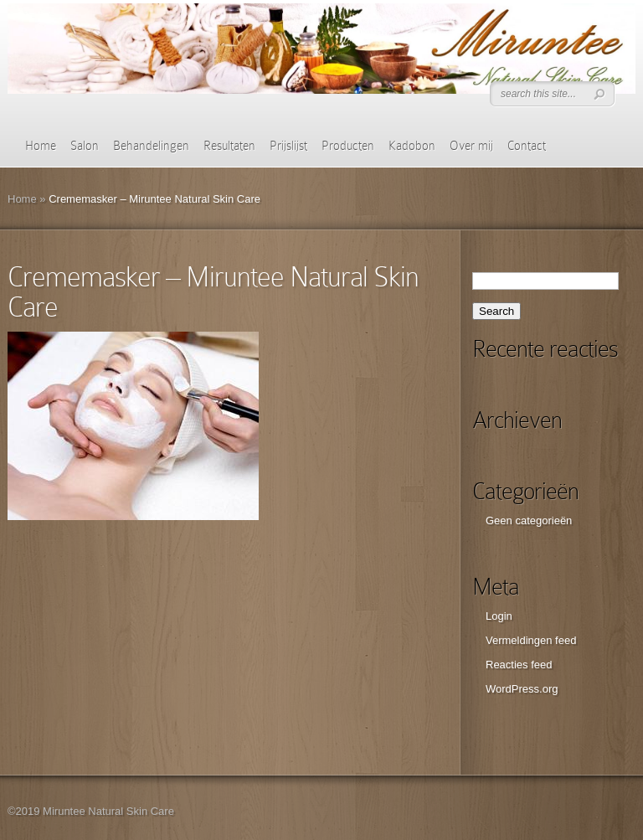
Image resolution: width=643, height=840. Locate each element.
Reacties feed (519, 665)
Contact (527, 146)
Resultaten (229, 146)
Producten (348, 146)
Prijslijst (288, 146)
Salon (85, 146)
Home (41, 146)
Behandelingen (151, 146)
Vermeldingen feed (531, 640)
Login (499, 616)
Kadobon (412, 146)
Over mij (471, 146)
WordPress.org (522, 689)
